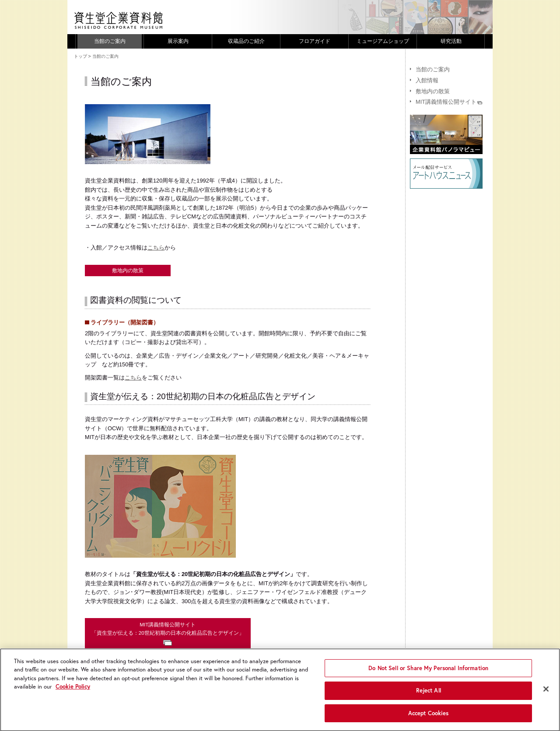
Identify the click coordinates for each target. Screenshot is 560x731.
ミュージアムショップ (383, 41)
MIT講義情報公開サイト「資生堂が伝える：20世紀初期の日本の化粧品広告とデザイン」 (168, 634)
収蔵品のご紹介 (246, 41)
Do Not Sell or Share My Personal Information (428, 673)
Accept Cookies (429, 718)
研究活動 (451, 41)
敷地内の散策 (128, 270)
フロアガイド (315, 41)
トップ (80, 56)
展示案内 (178, 41)
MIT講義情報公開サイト (449, 102)
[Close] (546, 694)
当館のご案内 (110, 41)
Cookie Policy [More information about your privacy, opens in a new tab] (73, 691)
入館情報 (427, 80)
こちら (156, 248)
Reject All (429, 695)
